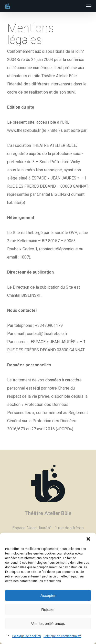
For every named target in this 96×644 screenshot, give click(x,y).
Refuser (48, 609)
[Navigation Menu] (89, 6)
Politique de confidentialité (62, 636)
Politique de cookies (27, 636)
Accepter (48, 595)
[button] (88, 539)
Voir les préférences (48, 623)
